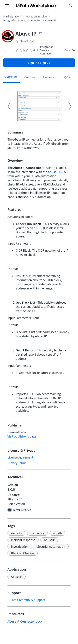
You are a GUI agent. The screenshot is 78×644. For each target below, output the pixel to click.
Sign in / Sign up (39, 63)
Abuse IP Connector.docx (25, 621)
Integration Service (35, 16)
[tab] (11, 78)
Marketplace (11, 16)
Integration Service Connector (22, 20)
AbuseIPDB (56, 172)
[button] (16, 533)
